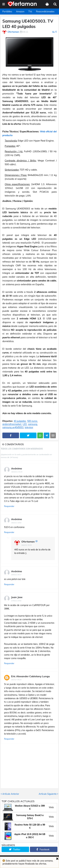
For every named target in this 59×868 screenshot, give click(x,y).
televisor (29, 427)
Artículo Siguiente (48, 794)
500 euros (32, 421)
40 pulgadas (20, 421)
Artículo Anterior (11, 794)
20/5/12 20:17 (16, 575)
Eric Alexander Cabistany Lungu (31, 676)
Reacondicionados (45, 12)
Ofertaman (28, 542)
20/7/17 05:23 (16, 680)
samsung (33, 424)
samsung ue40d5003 (13, 427)
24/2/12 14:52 (16, 523)
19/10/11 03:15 (17, 472)
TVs (30, 12)
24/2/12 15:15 (27, 545)
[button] (4, 4)
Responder (9, 506)
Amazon (20, 12)
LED (25, 424)
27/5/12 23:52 (16, 601)
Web (51, 807)
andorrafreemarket (12, 424)
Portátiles (7, 12)
